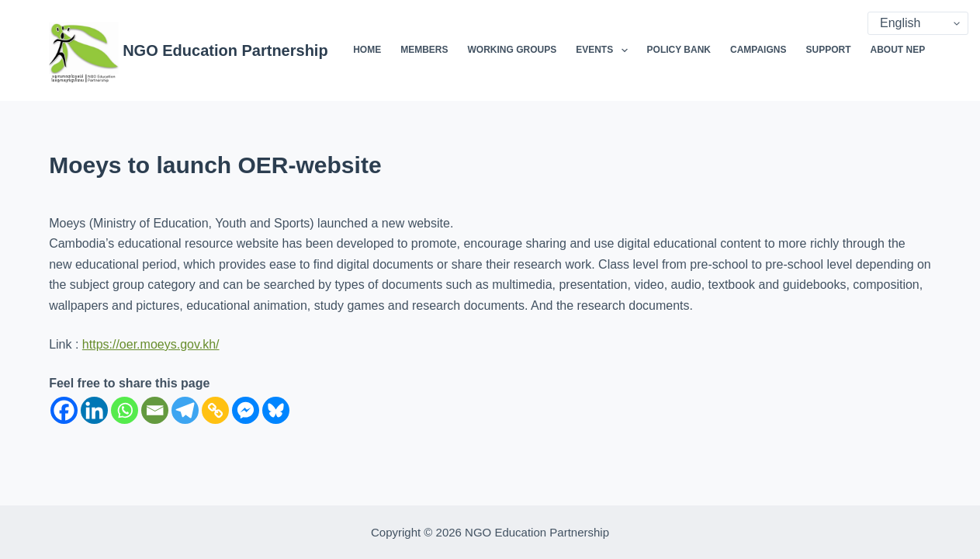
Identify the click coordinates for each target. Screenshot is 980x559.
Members (424, 50)
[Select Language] (918, 23)
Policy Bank (679, 50)
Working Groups (512, 50)
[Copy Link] (215, 410)
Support (828, 50)
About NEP (897, 50)
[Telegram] (185, 410)
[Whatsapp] (125, 410)
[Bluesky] (276, 410)
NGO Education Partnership (225, 50)
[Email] (155, 410)
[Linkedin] (94, 410)
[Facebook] (64, 410)
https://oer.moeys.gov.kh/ (151, 344)
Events (604, 50)
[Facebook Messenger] (246, 410)
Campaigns (758, 50)
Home (367, 50)
